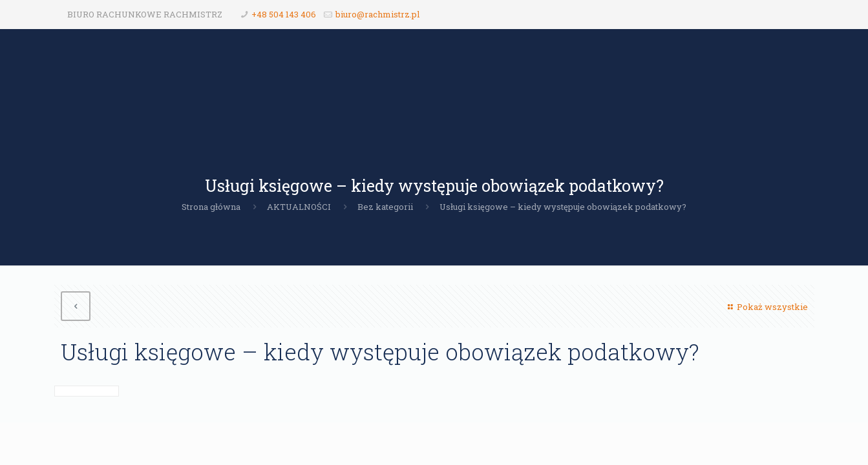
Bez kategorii (385, 207)
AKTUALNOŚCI (299, 207)
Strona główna (211, 207)
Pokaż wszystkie (766, 307)
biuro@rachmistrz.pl (377, 14)
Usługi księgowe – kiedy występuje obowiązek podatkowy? (563, 207)
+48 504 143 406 (284, 14)
